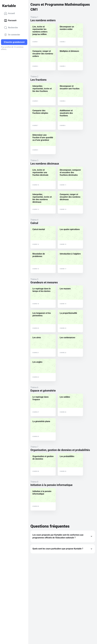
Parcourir (10, 21)
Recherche (11, 28)
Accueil (9, 13)
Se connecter (12, 35)
